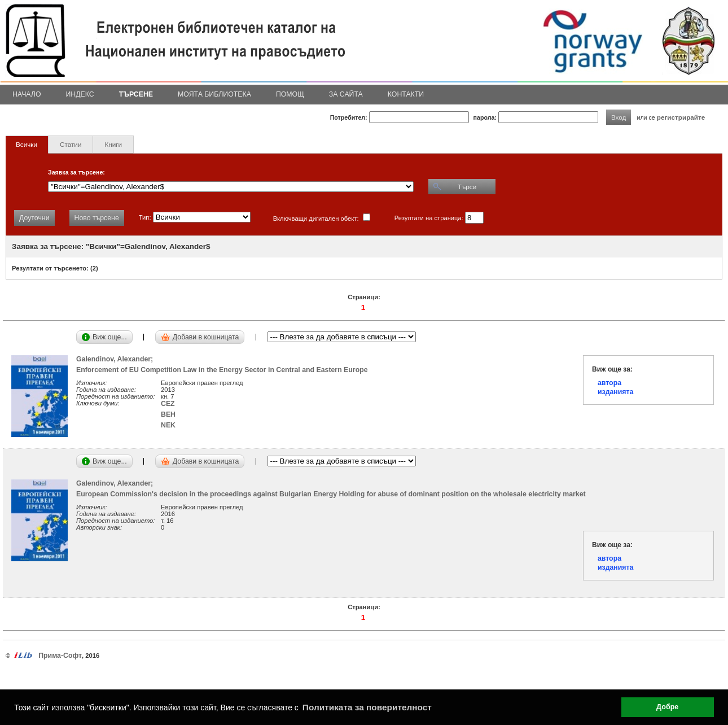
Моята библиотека (214, 94)
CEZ (168, 404)
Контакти (406, 94)
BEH (168, 414)
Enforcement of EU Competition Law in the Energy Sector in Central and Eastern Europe (222, 370)
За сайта (346, 94)
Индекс (80, 94)
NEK (168, 425)
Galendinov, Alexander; (117, 359)
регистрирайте (681, 117)
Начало (27, 94)
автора (609, 383)
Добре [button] (667, 707)
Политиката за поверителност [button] (367, 707)
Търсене (136, 94)
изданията (615, 392)
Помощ (290, 94)
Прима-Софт (60, 656)
